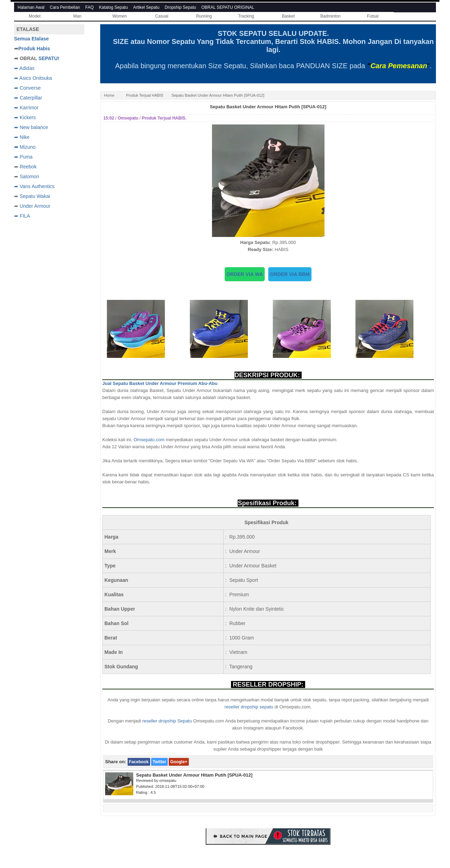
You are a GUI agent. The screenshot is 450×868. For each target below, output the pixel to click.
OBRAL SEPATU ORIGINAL (228, 7)
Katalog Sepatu (114, 7)
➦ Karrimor (26, 108)
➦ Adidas (24, 68)
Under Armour (35, 206)
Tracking (246, 16)
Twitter (159, 762)
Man (77, 16)
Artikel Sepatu (146, 7)
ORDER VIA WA (245, 274)
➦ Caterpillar (28, 98)
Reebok (28, 167)
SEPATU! (49, 58)
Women (119, 16)
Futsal (373, 16)
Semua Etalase (31, 39)
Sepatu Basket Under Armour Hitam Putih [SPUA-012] (268, 107)
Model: (35, 16)
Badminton (330, 16)
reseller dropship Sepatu (167, 721)
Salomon (29, 176)
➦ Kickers (25, 117)
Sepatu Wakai (35, 196)
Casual (162, 16)
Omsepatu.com (149, 440)
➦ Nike (22, 137)
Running (204, 16)
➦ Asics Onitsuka (33, 78)
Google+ (179, 762)
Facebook (139, 762)
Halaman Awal (31, 7)
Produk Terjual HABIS (144, 95)
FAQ (90, 7)
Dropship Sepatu (180, 7)
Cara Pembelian (65, 7)
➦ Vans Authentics (34, 186)
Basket (288, 16)
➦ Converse (27, 88)
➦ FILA (22, 216)
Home (109, 95)
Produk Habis (34, 49)
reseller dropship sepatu (249, 707)
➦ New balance (31, 127)
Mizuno (28, 147)
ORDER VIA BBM (290, 274)
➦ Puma (23, 157)
